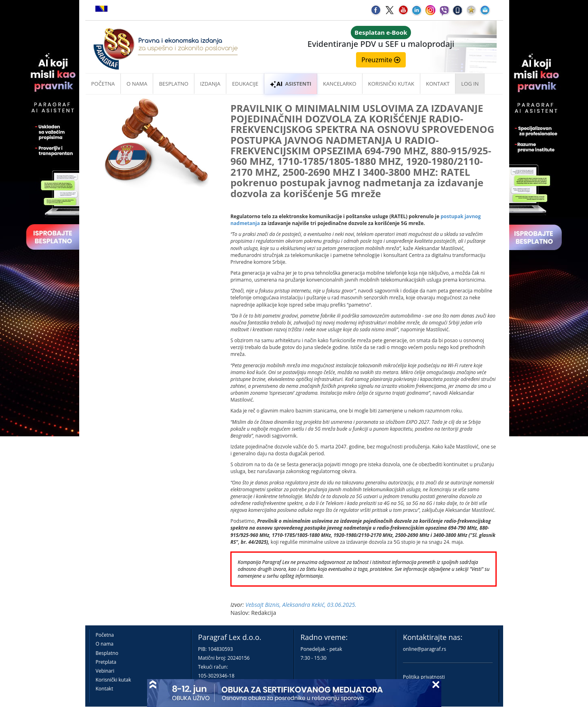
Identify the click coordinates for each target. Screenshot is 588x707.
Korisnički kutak (114, 680)
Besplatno (174, 84)
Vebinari (105, 671)
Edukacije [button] (245, 84)
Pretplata (106, 662)
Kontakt (104, 689)
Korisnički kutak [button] (391, 84)
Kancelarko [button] (339, 84)
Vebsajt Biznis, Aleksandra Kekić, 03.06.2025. (301, 605)
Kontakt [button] (438, 84)
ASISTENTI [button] (291, 84)
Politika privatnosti (424, 677)
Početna (103, 84)
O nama (137, 84)
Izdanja (210, 84)
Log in (470, 84)
